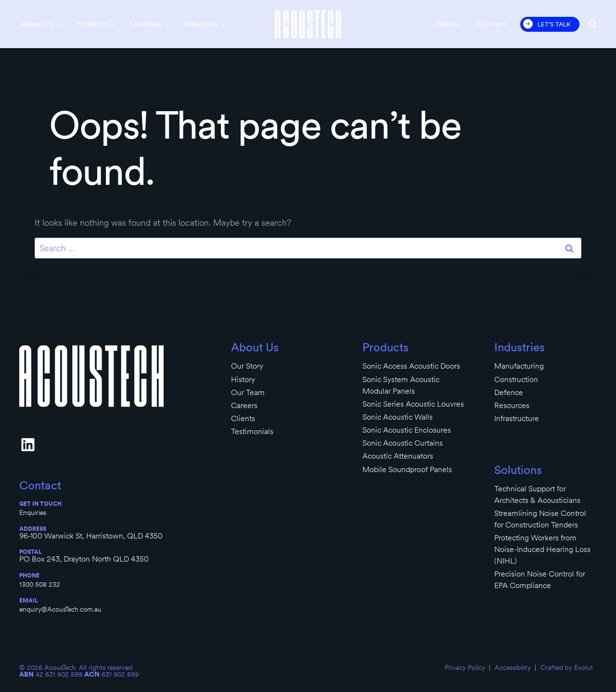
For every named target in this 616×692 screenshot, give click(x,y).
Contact (492, 24)
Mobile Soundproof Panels (407, 469)
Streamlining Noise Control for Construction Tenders (540, 519)
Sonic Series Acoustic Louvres (413, 404)
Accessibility (513, 667)
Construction (516, 379)
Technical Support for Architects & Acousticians (537, 494)
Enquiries (33, 513)
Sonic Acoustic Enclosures (407, 430)
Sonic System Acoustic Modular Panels (401, 385)
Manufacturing (519, 366)
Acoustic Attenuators (398, 456)
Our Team (248, 392)
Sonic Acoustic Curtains (403, 443)
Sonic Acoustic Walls (398, 417)
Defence (509, 392)
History (243, 379)
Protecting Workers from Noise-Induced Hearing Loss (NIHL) (542, 549)
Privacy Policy (465, 667)
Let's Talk (554, 24)
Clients (243, 418)
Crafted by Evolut (567, 667)
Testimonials (252, 431)
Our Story (247, 366)
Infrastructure (517, 418)
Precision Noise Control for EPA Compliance (540, 580)
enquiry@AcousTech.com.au (60, 609)
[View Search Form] (593, 24)
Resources (512, 405)
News (448, 24)
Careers (244, 405)
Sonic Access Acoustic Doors (411, 366)
